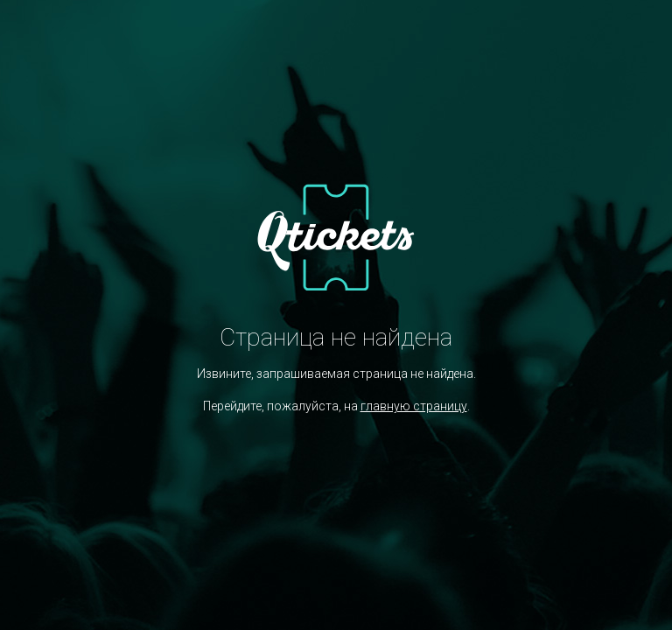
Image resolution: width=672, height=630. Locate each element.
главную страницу (414, 406)
